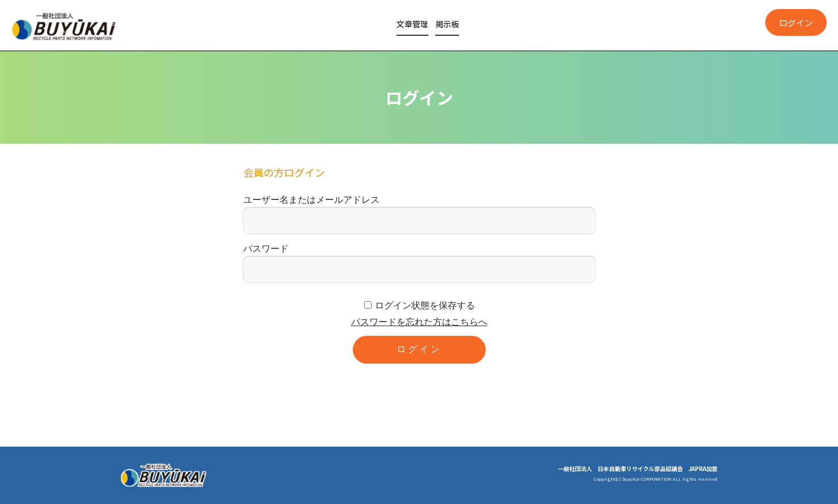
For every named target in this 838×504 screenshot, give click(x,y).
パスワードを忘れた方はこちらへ (419, 322)
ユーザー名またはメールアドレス (311, 200)
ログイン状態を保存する (425, 305)
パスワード (266, 249)
